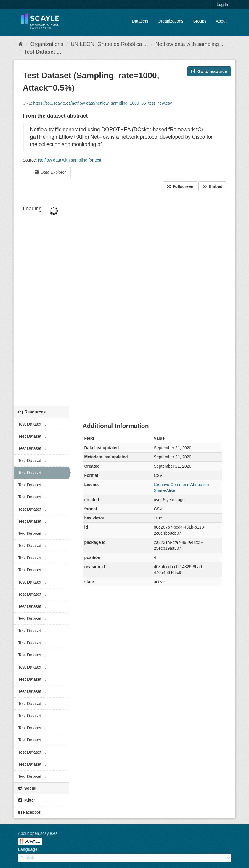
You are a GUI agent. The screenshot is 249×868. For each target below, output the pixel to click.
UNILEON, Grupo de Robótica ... (109, 44)
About (221, 21)
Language (28, 849)
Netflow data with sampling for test (70, 160)
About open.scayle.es (38, 833)
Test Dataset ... (43, 52)
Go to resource (209, 71)
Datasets (140, 21)
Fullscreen (180, 186)
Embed (212, 186)
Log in (223, 5)
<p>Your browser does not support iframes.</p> (125, 299)
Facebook (30, 812)
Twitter (27, 800)
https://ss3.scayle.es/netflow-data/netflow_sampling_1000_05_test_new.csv (103, 103)
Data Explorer (50, 172)
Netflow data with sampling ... (190, 44)
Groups (200, 21)
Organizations (171, 21)
